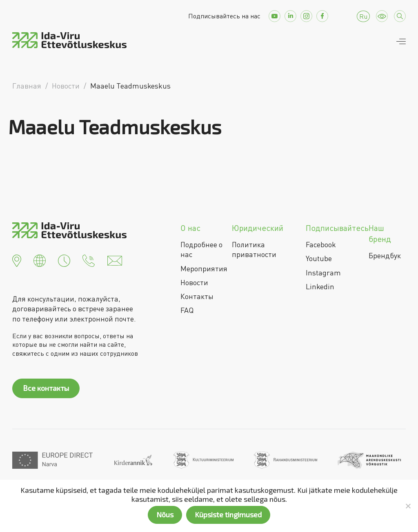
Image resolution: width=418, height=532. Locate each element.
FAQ (187, 310)
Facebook (321, 244)
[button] (17, 259)
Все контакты (46, 388)
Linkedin (320, 286)
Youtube (319, 258)
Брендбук (385, 255)
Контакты (197, 296)
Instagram (323, 273)
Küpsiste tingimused (228, 514)
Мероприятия (204, 268)
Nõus (165, 514)
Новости (194, 282)
